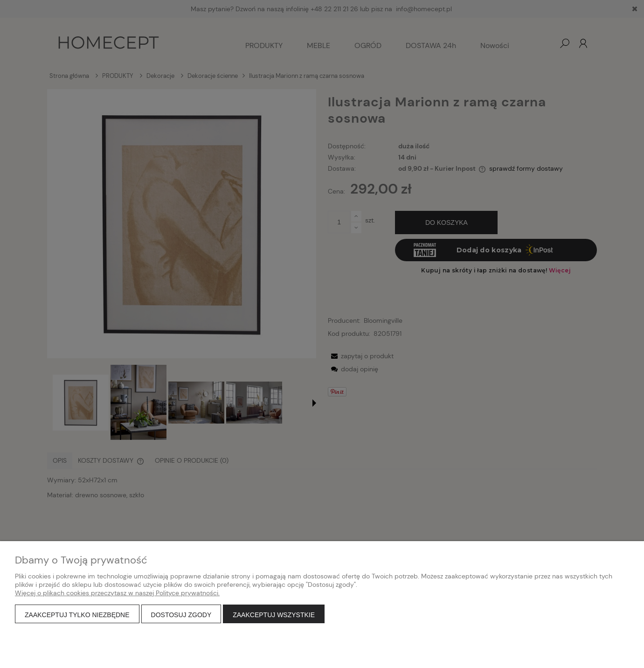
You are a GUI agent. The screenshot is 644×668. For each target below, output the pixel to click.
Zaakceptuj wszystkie (274, 615)
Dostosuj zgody (181, 615)
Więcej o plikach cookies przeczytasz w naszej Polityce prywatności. (117, 593)
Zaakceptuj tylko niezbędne (77, 615)
